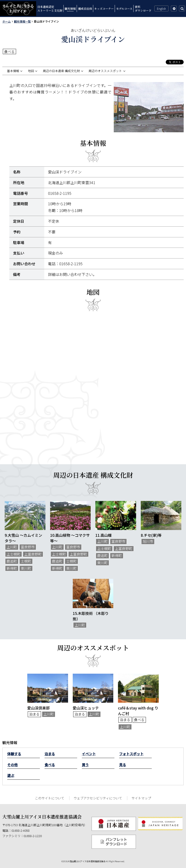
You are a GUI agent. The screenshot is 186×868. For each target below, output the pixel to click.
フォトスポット (131, 754)
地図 (31, 71)
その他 (12, 765)
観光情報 (70, 8)
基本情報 (13, 71)
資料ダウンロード (143, 8)
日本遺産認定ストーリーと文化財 (50, 8)
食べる (50, 765)
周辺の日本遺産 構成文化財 (61, 71)
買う (85, 765)
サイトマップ (141, 798)
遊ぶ (11, 775)
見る (123, 765)
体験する (14, 754)
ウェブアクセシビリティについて (98, 798)
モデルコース (124, 8)
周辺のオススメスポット (105, 71)
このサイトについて (50, 798)
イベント (89, 754)
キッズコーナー (104, 8)
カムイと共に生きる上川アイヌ (18, 9)
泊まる (50, 754)
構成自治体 (85, 8)
